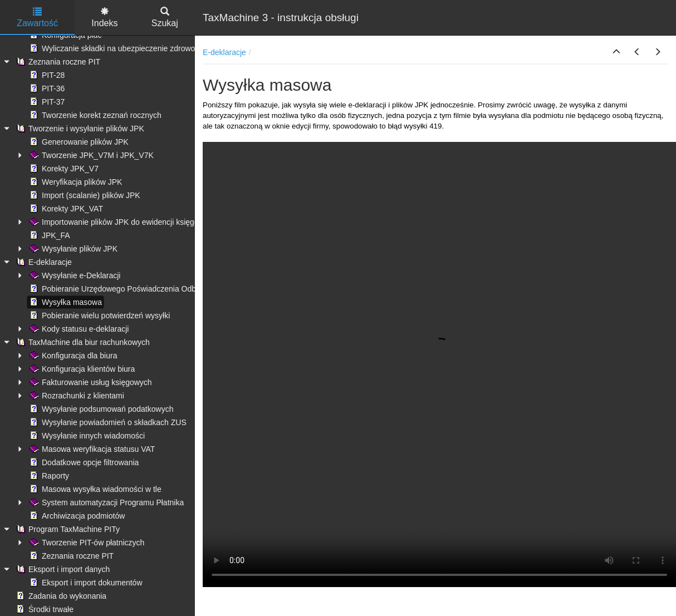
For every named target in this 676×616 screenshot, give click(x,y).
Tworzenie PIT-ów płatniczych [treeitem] (86, 543)
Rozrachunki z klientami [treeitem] (76, 396)
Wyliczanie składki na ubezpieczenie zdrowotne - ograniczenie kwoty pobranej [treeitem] (170, 48)
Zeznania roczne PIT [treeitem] (57, 62)
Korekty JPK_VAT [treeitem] (65, 209)
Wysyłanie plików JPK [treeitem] (72, 249)
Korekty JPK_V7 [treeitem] (63, 169)
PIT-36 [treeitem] (46, 88)
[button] (616, 52)
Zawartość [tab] (37, 18)
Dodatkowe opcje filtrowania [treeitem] (83, 462)
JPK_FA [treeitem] (49, 235)
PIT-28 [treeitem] (46, 75)
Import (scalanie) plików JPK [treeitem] (84, 195)
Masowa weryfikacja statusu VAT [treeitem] (91, 449)
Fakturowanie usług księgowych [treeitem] (90, 382)
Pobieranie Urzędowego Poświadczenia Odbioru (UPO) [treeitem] (130, 289)
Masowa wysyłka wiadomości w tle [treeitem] (94, 489)
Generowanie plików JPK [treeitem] (78, 142)
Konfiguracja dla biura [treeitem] (72, 356)
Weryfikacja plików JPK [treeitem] (75, 182)
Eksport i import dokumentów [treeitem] (85, 583)
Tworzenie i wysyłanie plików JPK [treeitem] (79, 129)
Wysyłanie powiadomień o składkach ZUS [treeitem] (107, 422)
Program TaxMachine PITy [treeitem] (67, 529)
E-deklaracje (224, 52)
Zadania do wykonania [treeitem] (60, 596)
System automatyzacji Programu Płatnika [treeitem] (106, 502)
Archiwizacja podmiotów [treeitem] (76, 516)
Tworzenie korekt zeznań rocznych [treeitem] (94, 115)
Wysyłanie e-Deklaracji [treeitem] (74, 275)
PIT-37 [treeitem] (46, 102)
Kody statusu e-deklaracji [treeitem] (78, 329)
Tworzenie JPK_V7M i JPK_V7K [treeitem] (90, 155)
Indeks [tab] (104, 18)
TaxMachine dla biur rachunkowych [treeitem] (82, 342)
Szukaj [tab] (165, 18)
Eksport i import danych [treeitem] (62, 569)
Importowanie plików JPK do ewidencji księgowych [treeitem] (122, 222)
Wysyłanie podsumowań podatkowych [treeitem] (100, 409)
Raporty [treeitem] (48, 476)
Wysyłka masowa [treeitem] (65, 302)
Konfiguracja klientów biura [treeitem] (81, 369)
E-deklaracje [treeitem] (43, 262)
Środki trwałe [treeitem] (44, 609)
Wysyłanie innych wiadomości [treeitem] (86, 436)
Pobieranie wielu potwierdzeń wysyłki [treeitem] (99, 316)
